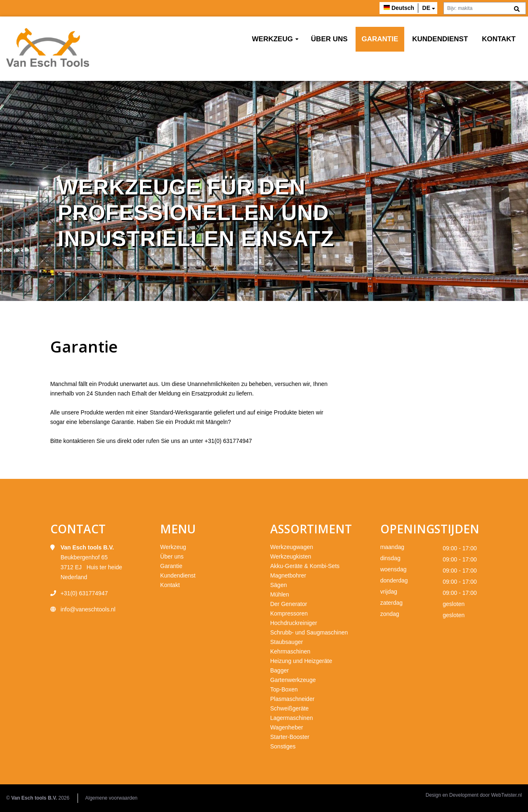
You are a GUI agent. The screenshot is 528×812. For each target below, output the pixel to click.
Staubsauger (286, 642)
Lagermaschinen (292, 718)
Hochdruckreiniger (294, 623)
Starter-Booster (290, 737)
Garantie (380, 39)
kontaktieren (79, 441)
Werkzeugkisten (291, 556)
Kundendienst (440, 39)
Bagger (279, 670)
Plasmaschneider (292, 699)
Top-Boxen (284, 689)
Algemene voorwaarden (112, 798)
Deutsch (403, 8)
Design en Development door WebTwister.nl (474, 795)
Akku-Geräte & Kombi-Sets (305, 566)
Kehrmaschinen (290, 651)
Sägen (278, 585)
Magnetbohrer (288, 575)
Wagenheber (287, 727)
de (426, 8)
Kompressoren (289, 613)
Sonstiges (283, 746)
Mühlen (280, 594)
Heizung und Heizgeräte (301, 661)
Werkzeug (272, 39)
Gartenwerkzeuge (293, 680)
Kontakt (499, 39)
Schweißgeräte (289, 708)
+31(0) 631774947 (228, 441)
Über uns (329, 39)
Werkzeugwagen (292, 547)
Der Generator (289, 604)
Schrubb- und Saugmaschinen (309, 632)
